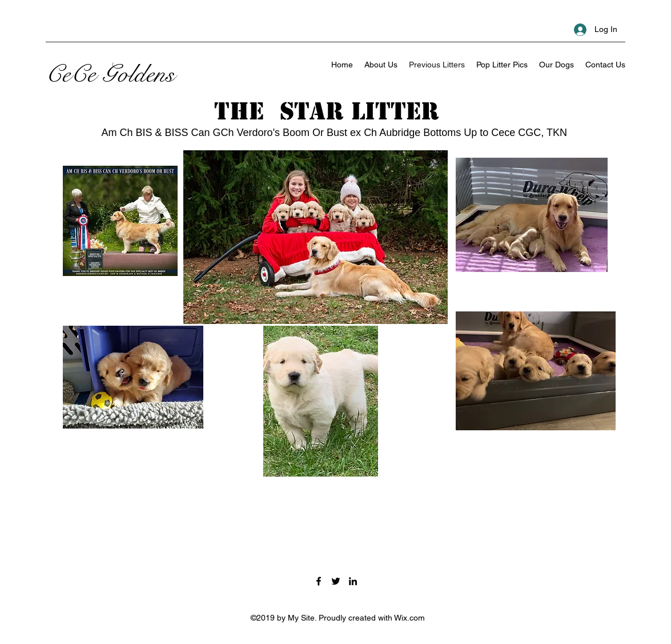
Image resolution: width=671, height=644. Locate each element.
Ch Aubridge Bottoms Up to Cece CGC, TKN (465, 133)
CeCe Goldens (110, 74)
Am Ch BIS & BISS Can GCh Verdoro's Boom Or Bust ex (233, 133)
